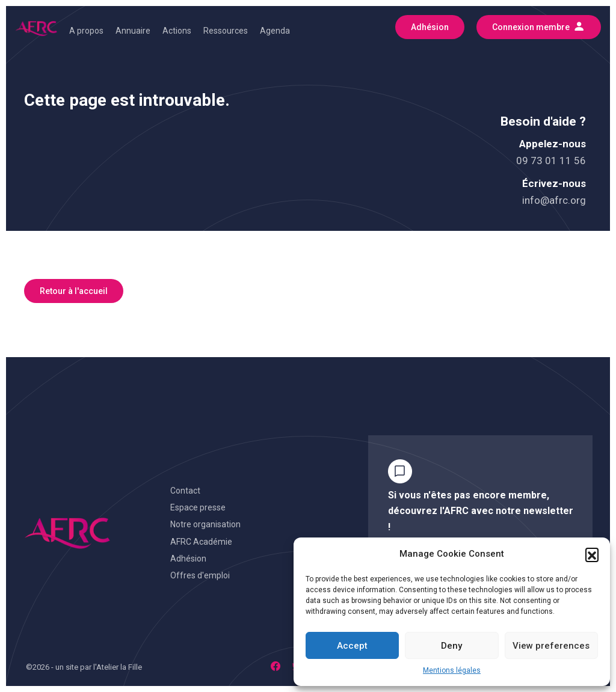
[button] (592, 554)
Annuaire (133, 31)
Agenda (275, 31)
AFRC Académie (201, 542)
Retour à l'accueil (74, 291)
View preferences (551, 646)
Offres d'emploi (200, 575)
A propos (86, 31)
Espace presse (198, 507)
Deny (451, 646)
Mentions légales (452, 670)
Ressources (226, 31)
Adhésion (188, 559)
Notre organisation (205, 524)
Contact (185, 491)
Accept (352, 646)
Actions (177, 31)
